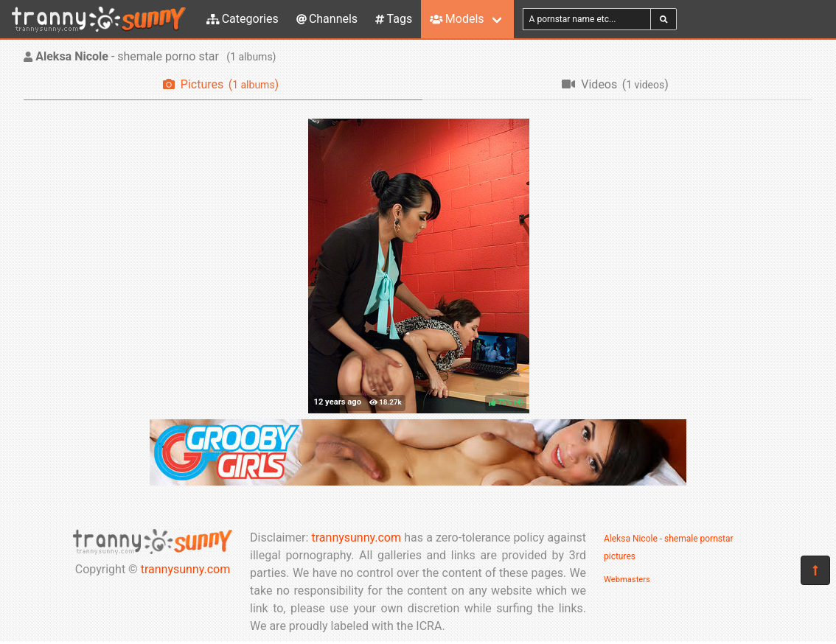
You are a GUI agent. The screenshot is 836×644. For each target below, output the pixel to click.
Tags (394, 19)
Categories (243, 19)
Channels (327, 19)
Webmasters (627, 580)
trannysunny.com (186, 569)
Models (457, 19)
